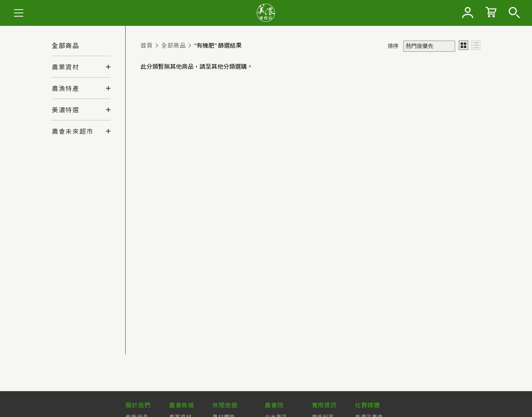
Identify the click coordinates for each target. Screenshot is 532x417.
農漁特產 (66, 89)
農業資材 (66, 67)
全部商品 (66, 46)
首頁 (146, 45)
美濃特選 (66, 110)
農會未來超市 (72, 131)
